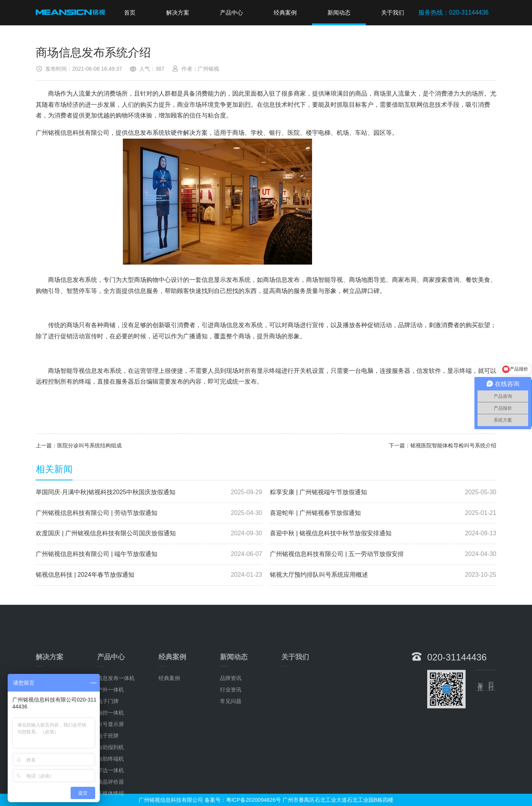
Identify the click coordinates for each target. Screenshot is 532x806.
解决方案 (178, 12)
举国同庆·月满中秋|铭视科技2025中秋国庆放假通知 (149, 492)
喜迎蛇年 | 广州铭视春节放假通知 (383, 513)
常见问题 (231, 753)
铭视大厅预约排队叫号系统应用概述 (383, 575)
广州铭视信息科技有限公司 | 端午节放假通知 (149, 554)
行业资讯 (231, 741)
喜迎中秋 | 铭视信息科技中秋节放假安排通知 (383, 534)
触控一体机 (111, 764)
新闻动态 (339, 12)
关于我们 (393, 12)
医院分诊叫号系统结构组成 (89, 445)
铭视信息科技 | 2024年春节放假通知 (149, 575)
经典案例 (285, 12)
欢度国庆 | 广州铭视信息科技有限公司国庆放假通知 (149, 534)
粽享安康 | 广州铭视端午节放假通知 (383, 492)
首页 (130, 12)
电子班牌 (108, 787)
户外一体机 (111, 741)
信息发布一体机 (116, 730)
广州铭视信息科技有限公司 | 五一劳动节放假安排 (383, 554)
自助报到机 (111, 799)
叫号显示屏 (111, 776)
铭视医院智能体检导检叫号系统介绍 (453, 445)
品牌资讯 (231, 730)
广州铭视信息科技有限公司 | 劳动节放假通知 (149, 513)
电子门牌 (108, 753)
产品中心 (231, 12)
